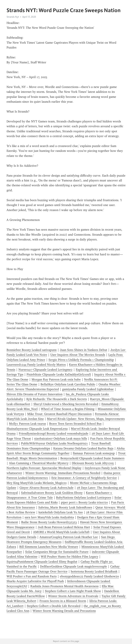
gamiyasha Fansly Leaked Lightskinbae (88, 389)
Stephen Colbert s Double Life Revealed (54, 606)
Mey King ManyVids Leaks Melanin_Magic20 (37, 483)
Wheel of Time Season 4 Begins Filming (68, 409)
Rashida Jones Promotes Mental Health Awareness (64, 586)
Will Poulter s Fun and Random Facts (32, 576)
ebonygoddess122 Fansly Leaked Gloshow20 (89, 576)
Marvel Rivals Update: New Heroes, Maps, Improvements (86, 419)
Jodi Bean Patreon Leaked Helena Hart (64, 527)
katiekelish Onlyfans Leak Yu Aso (61, 512)
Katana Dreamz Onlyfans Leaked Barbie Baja (83, 448)
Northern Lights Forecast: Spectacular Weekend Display (44, 468)
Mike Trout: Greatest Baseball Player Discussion (59, 414)
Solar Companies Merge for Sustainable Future (57, 552)
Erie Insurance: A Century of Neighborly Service (84, 478)
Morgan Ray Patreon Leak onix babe (56, 379)
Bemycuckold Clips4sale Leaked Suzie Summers (92, 458)
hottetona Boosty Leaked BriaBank (94, 571)
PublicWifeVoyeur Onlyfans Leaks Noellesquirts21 (54, 443)
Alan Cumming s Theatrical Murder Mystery (39, 463)
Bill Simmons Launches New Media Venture (49, 547)
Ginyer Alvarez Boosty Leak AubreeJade (47, 488)
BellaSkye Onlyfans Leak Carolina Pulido (68, 384)
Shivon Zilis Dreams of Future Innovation (35, 394)
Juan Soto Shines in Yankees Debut (84, 350)
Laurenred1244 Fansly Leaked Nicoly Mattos (36, 365)
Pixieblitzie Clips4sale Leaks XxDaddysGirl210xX (59, 374)
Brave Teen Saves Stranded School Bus (75, 424)
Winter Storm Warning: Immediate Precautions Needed (63, 473)
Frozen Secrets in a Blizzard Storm (63, 601)
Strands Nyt (13, 17)
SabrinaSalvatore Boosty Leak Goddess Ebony (52, 493)
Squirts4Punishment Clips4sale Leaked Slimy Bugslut (42, 562)
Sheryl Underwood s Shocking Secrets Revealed (66, 404)
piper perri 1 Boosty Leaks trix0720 (84, 502)
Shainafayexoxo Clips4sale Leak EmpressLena (37, 429)
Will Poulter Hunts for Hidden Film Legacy (69, 557)
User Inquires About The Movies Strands (78, 355)
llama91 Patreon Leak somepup (94, 453)
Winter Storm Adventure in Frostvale (73, 596)
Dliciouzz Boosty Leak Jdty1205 (93, 463)
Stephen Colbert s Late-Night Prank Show (73, 591)
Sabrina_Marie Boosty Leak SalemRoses (65, 507)
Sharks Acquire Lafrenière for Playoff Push (35, 581)
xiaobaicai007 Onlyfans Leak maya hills (61, 439)
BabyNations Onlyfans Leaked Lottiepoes (84, 498)
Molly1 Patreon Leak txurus (27, 424)
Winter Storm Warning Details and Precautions (64, 611)
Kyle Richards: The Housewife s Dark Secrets (57, 399)
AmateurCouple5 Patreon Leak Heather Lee (69, 537)
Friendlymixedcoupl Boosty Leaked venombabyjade (54, 433)
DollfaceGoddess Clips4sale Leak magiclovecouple (74, 566)
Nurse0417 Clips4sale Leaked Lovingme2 (45, 370)
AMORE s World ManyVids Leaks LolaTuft (61, 532)
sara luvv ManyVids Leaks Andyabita (49, 517)
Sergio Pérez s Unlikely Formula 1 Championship (81, 360)
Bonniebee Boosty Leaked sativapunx (32, 350)
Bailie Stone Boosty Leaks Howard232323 (49, 522)
